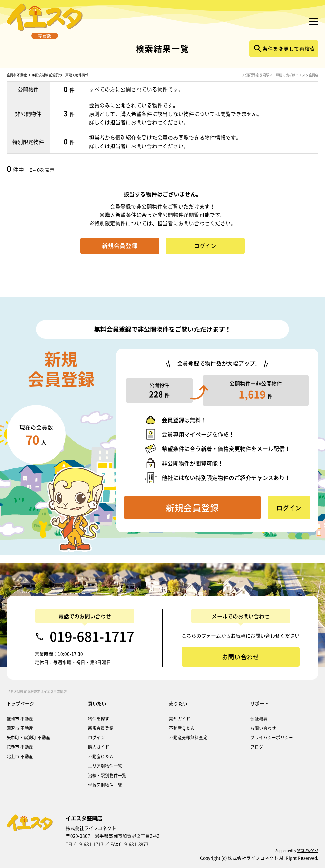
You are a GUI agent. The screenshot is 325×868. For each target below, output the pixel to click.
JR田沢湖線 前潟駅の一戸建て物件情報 (60, 83)
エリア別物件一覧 (105, 766)
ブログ (257, 747)
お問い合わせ (263, 728)
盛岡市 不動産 (17, 83)
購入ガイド (99, 747)
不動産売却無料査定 (188, 737)
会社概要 (259, 719)
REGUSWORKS (308, 851)
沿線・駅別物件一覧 (107, 776)
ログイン (97, 737)
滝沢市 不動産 (20, 728)
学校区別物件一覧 (105, 785)
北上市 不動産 (20, 756)
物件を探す (99, 719)
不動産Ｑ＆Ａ (101, 756)
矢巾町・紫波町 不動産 (28, 737)
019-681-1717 (92, 637)
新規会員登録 (101, 728)
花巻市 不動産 (20, 747)
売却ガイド (180, 719)
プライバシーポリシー (272, 737)
